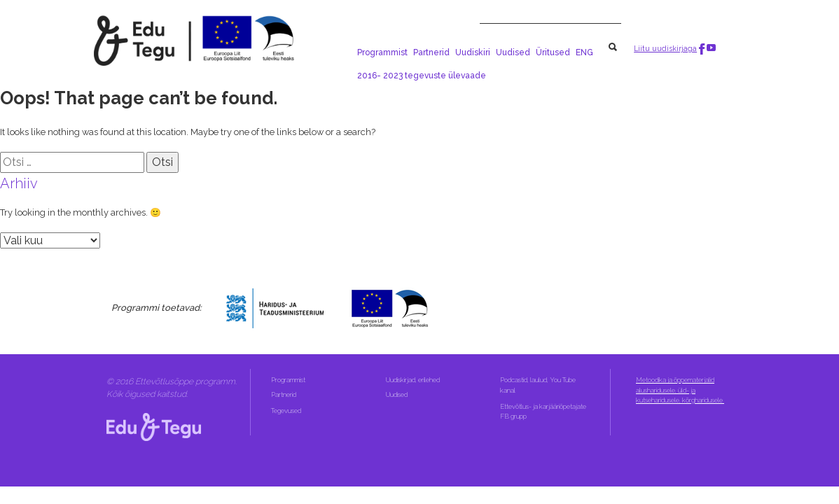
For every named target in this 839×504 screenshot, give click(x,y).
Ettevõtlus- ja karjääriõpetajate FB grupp (543, 411)
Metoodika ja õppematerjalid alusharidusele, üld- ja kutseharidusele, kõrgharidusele (680, 390)
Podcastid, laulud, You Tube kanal (538, 385)
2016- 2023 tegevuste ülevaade (422, 76)
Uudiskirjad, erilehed (414, 380)
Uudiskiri (473, 52)
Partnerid (431, 52)
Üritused (553, 52)
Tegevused (287, 411)
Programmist (382, 52)
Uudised (513, 52)
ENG (584, 52)
